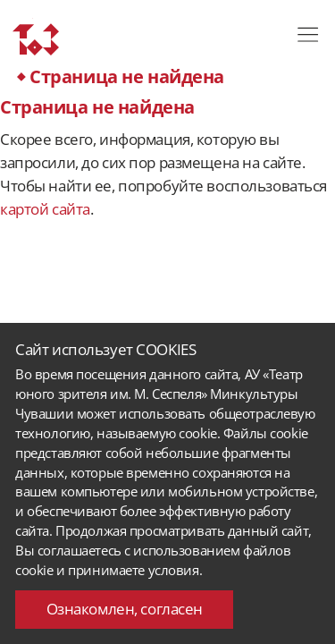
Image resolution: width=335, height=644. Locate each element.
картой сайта (45, 209)
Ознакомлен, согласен (125, 609)
